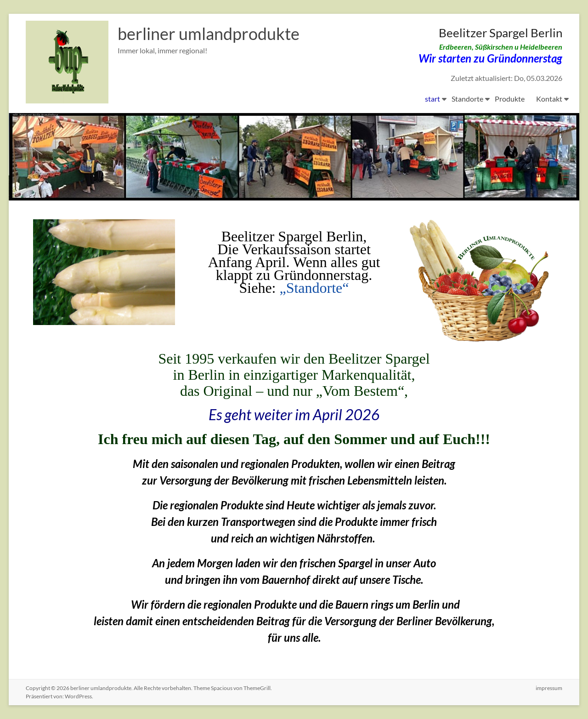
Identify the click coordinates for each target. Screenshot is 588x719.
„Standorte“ (314, 288)
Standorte (467, 99)
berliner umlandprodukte (209, 34)
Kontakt (549, 99)
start (433, 99)
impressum (549, 688)
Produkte (510, 99)
